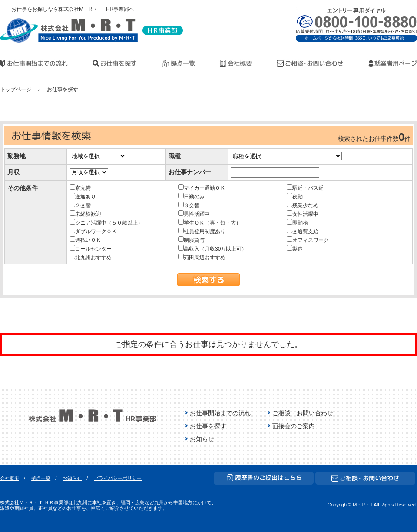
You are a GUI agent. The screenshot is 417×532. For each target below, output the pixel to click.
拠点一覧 (41, 478)
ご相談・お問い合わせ (303, 413)
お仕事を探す (208, 426)
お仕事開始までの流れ (220, 413)
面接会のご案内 (294, 426)
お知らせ (202, 439)
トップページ (16, 89)
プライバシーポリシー (118, 478)
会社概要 (10, 478)
